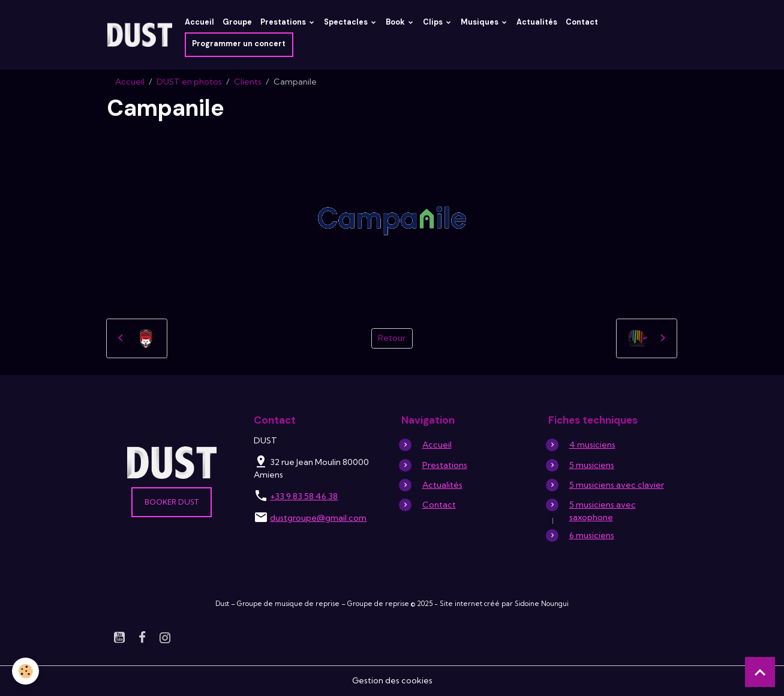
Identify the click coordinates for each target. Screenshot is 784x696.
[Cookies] (25, 671)
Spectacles (347, 22)
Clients (248, 82)
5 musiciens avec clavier (617, 485)
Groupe (237, 22)
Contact (582, 22)
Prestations (284, 22)
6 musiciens (592, 535)
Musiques (480, 22)
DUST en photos (189, 82)
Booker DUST (172, 502)
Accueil (199, 22)
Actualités (537, 22)
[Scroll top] (760, 672)
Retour (392, 338)
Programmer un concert (239, 44)
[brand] (139, 35)
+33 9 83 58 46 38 (304, 496)
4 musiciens (592, 445)
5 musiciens (592, 465)
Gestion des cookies (392, 680)
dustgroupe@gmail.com (318, 518)
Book (396, 22)
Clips (434, 22)
